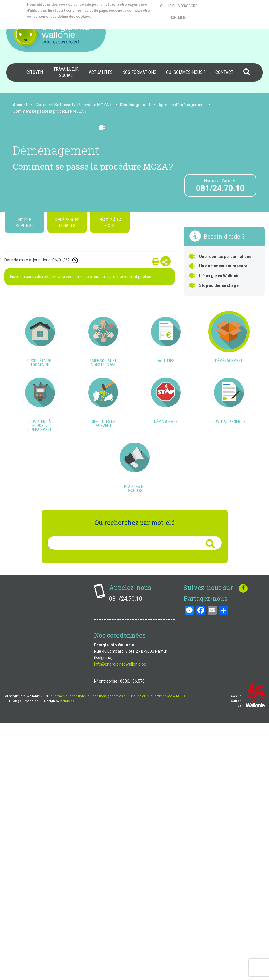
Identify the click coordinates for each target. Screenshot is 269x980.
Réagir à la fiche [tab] (110, 223)
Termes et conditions (69, 953)
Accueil (20, 105)
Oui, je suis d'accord (179, 6)
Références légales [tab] (67, 223)
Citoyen (35, 72)
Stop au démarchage (219, 285)
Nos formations (139, 72)
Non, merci (179, 17)
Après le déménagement (182, 105)
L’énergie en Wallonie (219, 276)
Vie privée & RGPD (171, 953)
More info (115, 17)
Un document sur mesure (223, 266)
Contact (224, 72)
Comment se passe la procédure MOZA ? (50, 111)
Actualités (101, 72)
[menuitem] (35, 72)
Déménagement (135, 105)
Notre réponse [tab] (24, 223)
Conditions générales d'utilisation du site (121, 953)
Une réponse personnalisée (225, 257)
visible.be (67, 958)
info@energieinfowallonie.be (120, 921)
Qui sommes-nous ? (186, 72)
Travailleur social (66, 72)
